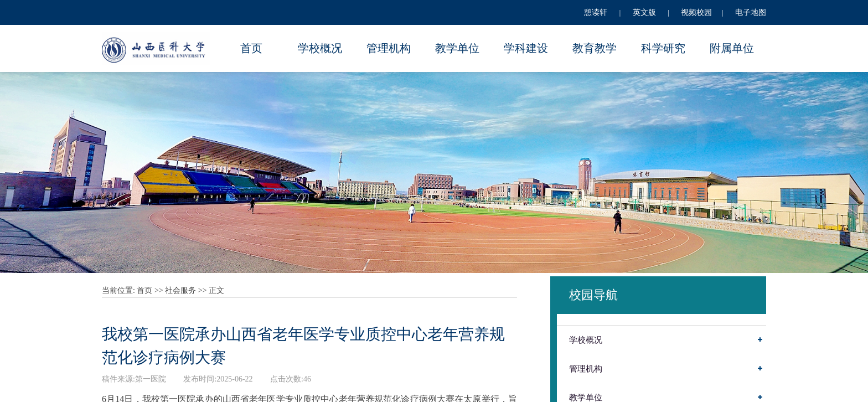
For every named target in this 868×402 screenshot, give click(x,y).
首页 (251, 48)
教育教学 (595, 48)
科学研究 (663, 48)
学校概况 (320, 48)
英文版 (644, 12)
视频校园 (696, 12)
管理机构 (389, 48)
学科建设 (526, 48)
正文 (216, 290)
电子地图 (751, 12)
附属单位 (732, 48)
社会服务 (180, 290)
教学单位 (457, 48)
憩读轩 (596, 12)
